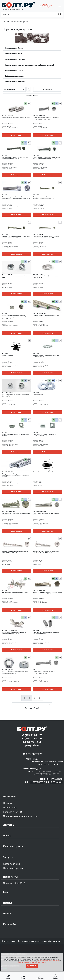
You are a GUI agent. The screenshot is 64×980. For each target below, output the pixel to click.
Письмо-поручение (13, 868)
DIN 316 (5, 591)
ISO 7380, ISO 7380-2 (9, 512)
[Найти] (60, 14)
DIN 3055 (5, 353)
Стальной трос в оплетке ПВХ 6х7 (43, 472)
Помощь (8, 903)
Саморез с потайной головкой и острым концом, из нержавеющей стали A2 (16, 237)
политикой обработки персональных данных (32, 962)
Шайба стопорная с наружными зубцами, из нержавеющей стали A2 (46, 356)
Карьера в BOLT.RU (13, 812)
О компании (10, 796)
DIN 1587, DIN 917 (8, 393)
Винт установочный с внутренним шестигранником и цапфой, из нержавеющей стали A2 (15, 475)
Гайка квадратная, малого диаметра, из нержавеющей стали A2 (45, 435)
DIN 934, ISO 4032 (8, 274)
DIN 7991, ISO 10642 (39, 512)
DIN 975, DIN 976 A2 (39, 314)
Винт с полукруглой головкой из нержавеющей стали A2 (16, 514)
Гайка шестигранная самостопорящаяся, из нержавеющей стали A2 (15, 673)
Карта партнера (12, 864)
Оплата (7, 836)
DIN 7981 (36, 195)
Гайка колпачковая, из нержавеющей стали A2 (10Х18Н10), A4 (16, 395)
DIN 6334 (36, 630)
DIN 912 (5, 195)
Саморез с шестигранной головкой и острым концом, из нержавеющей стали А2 (46, 237)
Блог (6, 892)
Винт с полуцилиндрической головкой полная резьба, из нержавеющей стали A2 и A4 (46, 158)
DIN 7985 (36, 155)
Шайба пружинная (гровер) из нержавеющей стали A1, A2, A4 (46, 277)
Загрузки (8, 857)
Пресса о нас (10, 808)
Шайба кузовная (38, 395)
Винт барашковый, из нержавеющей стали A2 (16, 593)
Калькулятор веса (13, 846)
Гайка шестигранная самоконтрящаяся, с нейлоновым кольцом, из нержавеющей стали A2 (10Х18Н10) (16, 317)
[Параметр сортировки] (14, 89)
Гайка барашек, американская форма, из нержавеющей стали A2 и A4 (14, 633)
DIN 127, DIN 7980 (39, 274)
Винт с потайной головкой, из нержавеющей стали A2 (46, 514)
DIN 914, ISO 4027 (8, 116)
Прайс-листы (10, 877)
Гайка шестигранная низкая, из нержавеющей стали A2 (16, 435)
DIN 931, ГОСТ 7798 (39, 591)
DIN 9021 (36, 393)
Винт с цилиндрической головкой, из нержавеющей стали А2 (44, 673)
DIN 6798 (36, 353)
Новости (8, 803)
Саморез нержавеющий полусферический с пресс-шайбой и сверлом (15, 552)
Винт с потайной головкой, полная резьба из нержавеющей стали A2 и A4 (15, 158)
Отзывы (8, 914)
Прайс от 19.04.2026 (14, 883)
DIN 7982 (5, 235)
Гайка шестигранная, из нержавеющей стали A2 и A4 (16, 277)
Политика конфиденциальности (20, 816)
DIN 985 (5, 314)
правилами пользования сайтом (48, 961)
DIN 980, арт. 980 (8, 670)
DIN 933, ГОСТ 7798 (39, 116)
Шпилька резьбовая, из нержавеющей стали (46, 316)
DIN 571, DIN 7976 (39, 235)
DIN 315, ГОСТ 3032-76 (9, 630)
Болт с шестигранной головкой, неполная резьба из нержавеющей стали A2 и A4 (47, 593)
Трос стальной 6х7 (8, 355)
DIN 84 (35, 670)
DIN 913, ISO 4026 (8, 472)
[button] (60, 6)
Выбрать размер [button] (17, 135)
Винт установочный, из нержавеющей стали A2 (16, 118)
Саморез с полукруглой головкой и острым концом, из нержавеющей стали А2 (46, 198)
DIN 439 (5, 432)
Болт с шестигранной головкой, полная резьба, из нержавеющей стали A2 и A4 (47, 118)
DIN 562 (36, 432)
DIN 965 (5, 155)
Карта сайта (10, 924)
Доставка (8, 825)
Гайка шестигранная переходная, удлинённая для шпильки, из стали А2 (46, 633)
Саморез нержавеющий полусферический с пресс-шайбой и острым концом (46, 552)
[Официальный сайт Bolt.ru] (18, 5)
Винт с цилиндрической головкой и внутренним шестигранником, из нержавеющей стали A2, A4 (16, 198)
